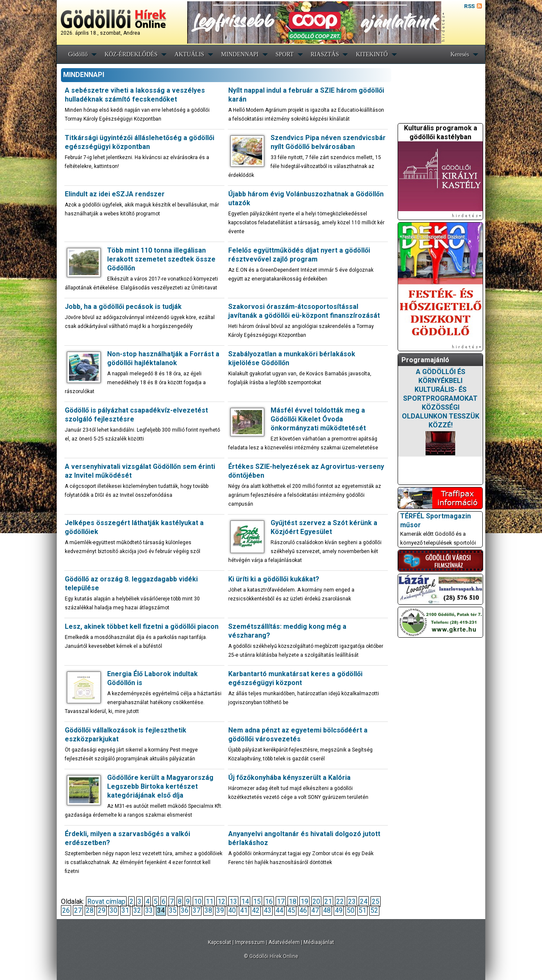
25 (376, 902)
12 (221, 902)
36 (185, 910)
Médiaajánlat (319, 942)
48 (327, 910)
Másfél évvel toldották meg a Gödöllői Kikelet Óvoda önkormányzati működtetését (318, 419)
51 (362, 910)
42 (256, 910)
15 (257, 902)
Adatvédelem (284, 942)
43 (268, 910)
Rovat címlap (106, 902)
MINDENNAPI (240, 54)
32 (137, 910)
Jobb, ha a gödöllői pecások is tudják (123, 307)
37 (196, 910)
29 (102, 910)
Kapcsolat (220, 942)
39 (220, 910)
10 (198, 902)
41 (244, 910)
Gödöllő (78, 54)
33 (149, 910)
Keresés (460, 54)
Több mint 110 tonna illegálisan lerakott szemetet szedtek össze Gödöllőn (161, 259)
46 (303, 910)
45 (291, 910)
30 (113, 910)
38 (208, 910)
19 (304, 902)
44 (279, 910)
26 (66, 910)
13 (233, 902)
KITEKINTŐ (372, 54)
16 (269, 902)
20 (316, 902)
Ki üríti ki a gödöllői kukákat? (274, 579)
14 (245, 902)
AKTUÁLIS (189, 54)
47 (315, 910)
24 (364, 902)
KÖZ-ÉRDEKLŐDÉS (131, 54)
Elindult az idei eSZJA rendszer (115, 194)
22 (340, 902)
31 (125, 910)
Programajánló (425, 360)
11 (210, 902)
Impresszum (250, 942)
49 (339, 910)
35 (173, 910)
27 (78, 910)
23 (352, 902)
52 (374, 910)
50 (351, 910)
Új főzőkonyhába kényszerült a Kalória (289, 778)
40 (232, 910)
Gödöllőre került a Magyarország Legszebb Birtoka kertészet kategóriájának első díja (160, 786)
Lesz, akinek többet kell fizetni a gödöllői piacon (142, 626)
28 (90, 910)
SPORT (285, 54)
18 (293, 902)
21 (328, 902)
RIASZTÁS (325, 54)
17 (281, 902)
